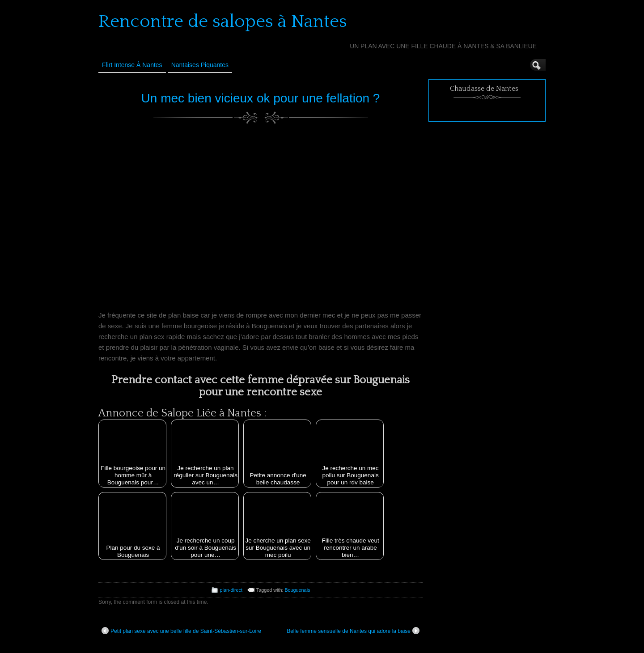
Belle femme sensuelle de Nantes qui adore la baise (353, 631)
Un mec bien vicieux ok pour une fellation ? (261, 98)
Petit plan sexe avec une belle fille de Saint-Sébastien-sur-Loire (181, 631)
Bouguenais (297, 590)
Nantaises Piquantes (200, 65)
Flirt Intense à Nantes (132, 65)
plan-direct (231, 590)
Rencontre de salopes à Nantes (223, 21)
